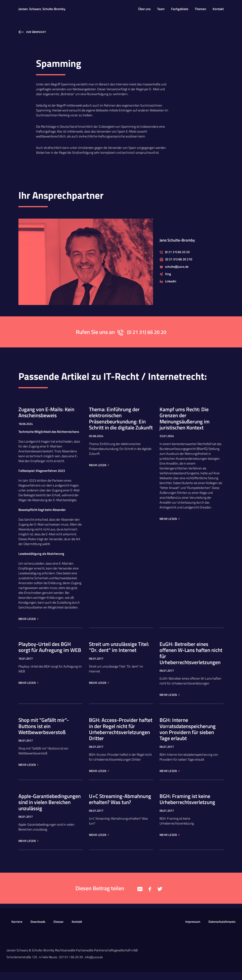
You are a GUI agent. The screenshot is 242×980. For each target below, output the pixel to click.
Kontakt (78, 930)
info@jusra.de (94, 965)
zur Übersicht (36, 32)
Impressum (191, 930)
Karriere (17, 930)
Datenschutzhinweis (221, 930)
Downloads (38, 930)
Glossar (60, 930)
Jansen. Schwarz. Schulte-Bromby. (42, 9)
